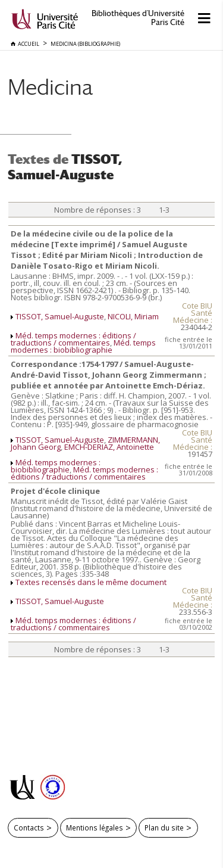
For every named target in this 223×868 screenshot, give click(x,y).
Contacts (29, 827)
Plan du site (164, 827)
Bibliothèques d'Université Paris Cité (138, 18)
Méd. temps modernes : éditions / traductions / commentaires (73, 339)
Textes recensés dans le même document (91, 582)
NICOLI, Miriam (133, 316)
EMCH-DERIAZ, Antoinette (109, 447)
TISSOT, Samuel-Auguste (60, 316)
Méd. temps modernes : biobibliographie (83, 346)
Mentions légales (95, 827)
